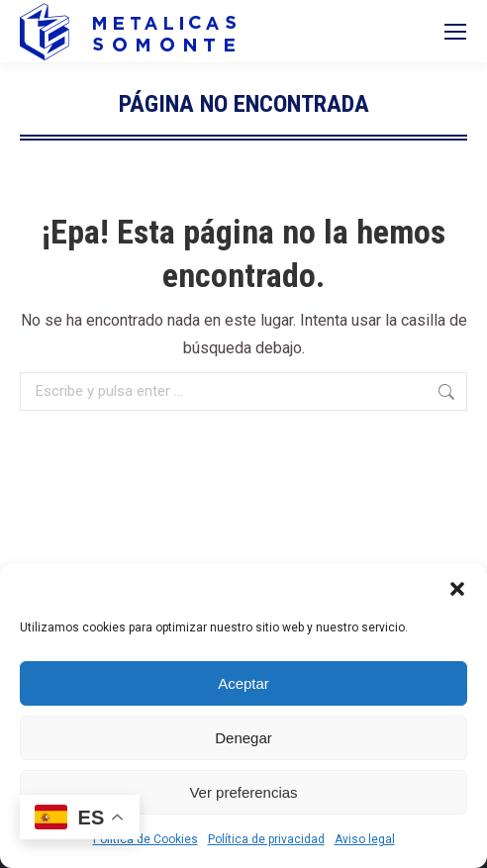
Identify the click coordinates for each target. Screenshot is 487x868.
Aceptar (243, 683)
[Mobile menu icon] (455, 32)
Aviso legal (365, 839)
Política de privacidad (266, 839)
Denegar (243, 738)
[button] (457, 589)
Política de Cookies (146, 839)
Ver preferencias (243, 792)
